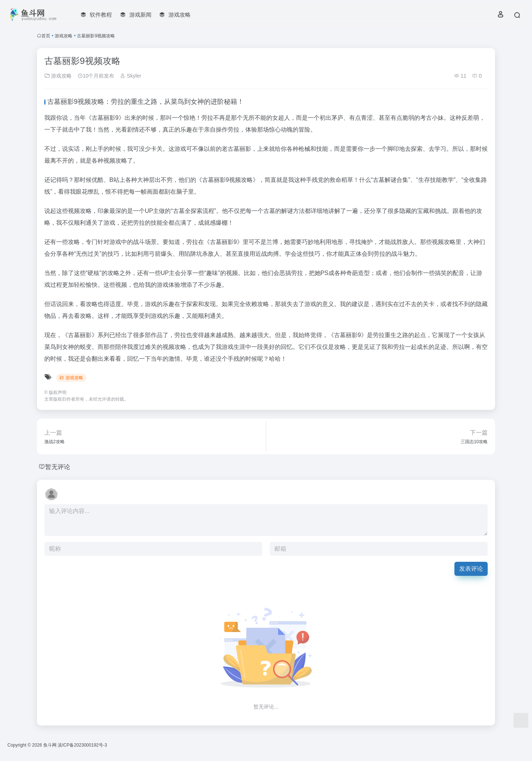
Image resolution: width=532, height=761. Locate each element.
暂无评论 (58, 467)
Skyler (131, 76)
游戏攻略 (64, 36)
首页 (46, 36)
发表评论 (471, 569)
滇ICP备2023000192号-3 (82, 745)
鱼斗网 (50, 745)
